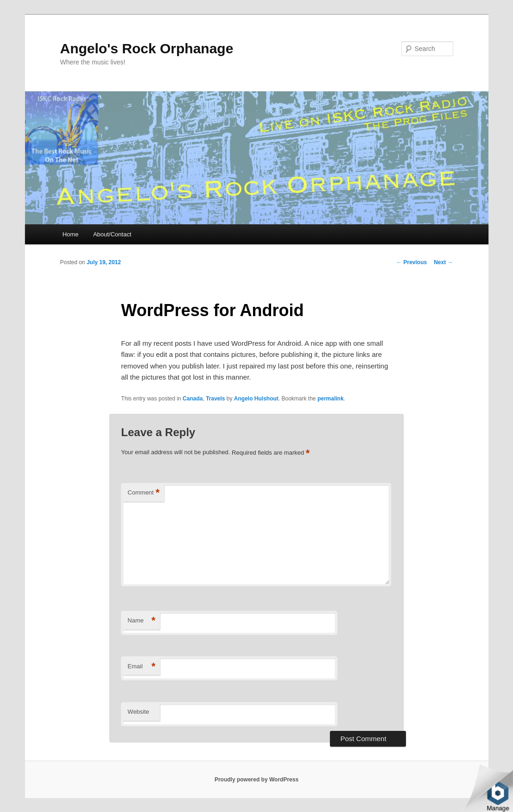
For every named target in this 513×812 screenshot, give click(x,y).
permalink (331, 399)
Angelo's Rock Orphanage (147, 48)
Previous (412, 262)
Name (141, 621)
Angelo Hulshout (256, 399)
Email (141, 667)
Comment (143, 493)
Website (138, 712)
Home (71, 234)
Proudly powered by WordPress (256, 780)
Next (443, 262)
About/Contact (112, 234)
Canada (193, 399)
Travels (215, 399)
